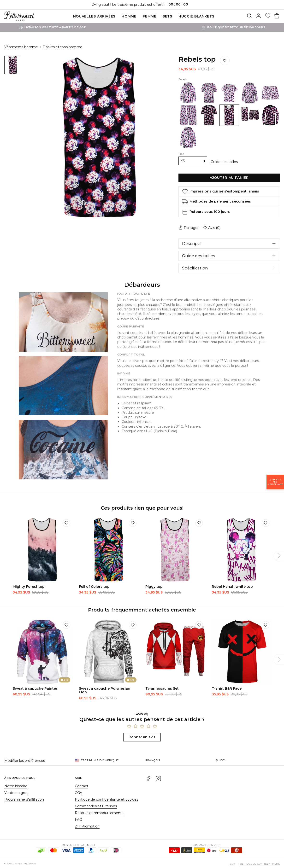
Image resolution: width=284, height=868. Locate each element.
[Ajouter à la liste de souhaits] (225, 60)
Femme (150, 16)
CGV (79, 792)
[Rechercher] (249, 16)
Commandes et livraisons (96, 806)
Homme (129, 16)
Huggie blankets (196, 16)
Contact (82, 786)
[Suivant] (279, 556)
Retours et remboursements (99, 813)
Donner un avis (142, 737)
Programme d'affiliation (24, 799)
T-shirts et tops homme (62, 47)
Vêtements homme (21, 47)
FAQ (79, 819)
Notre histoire (16, 786)
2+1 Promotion (87, 826)
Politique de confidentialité (259, 864)
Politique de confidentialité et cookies (106, 799)
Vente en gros (16, 792)
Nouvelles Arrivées (94, 16)
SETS (167, 16)
